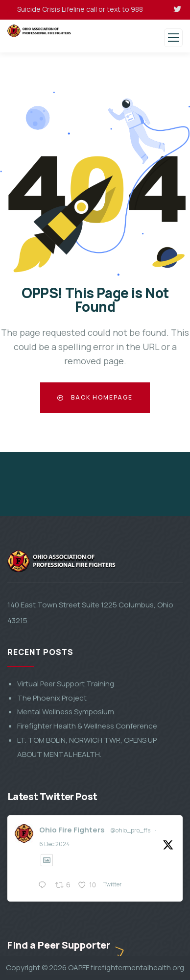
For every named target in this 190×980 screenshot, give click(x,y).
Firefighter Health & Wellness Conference (87, 907)
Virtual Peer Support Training (66, 865)
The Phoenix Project (52, 879)
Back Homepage (95, 397)
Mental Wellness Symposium (66, 893)
